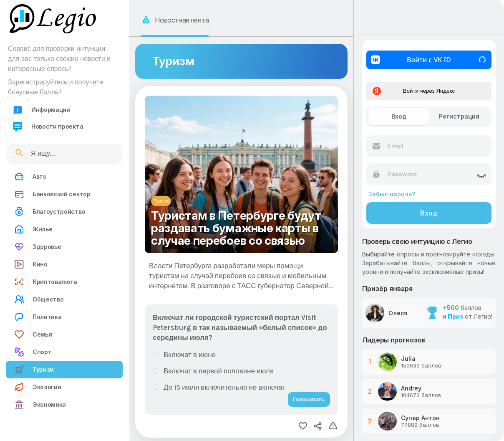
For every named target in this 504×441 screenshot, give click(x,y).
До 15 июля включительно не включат (224, 387)
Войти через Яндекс (414, 91)
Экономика (40, 405)
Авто (30, 177)
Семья (33, 335)
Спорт (33, 352)
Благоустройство (50, 212)
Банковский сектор (52, 194)
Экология (38, 387)
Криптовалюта (46, 282)
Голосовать (309, 399)
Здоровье (38, 247)
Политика (38, 317)
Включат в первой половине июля (219, 371)
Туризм (34, 370)
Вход (429, 213)
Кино (31, 264)
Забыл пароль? (392, 194)
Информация (41, 110)
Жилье (33, 229)
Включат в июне (190, 355)
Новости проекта (48, 127)
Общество (39, 299)
